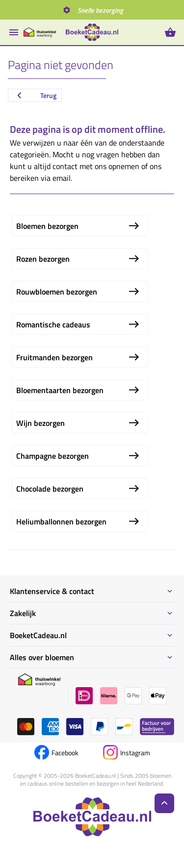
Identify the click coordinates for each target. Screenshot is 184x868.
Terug (35, 95)
